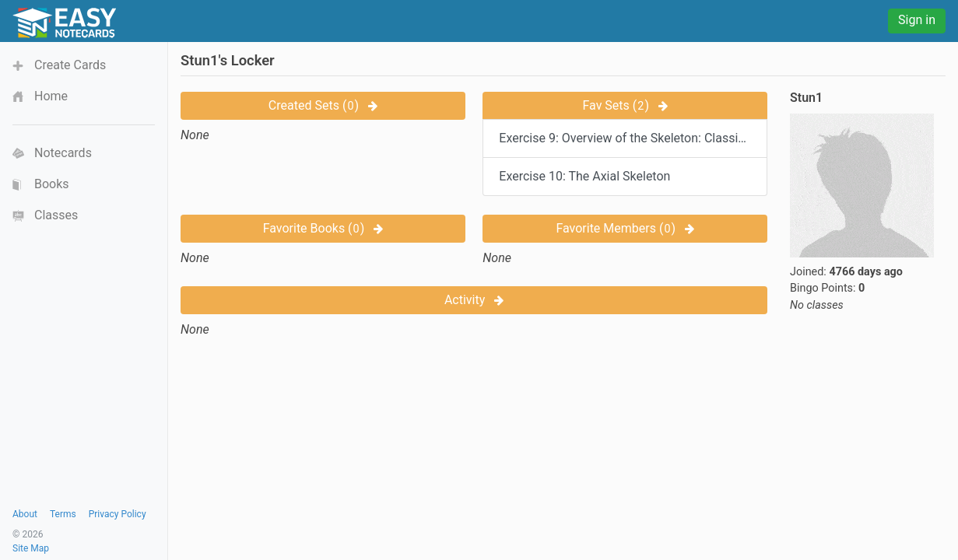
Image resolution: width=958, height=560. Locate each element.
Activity (474, 300)
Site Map (31, 548)
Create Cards (70, 65)
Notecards (63, 153)
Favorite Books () (323, 228)
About (25, 514)
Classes (56, 215)
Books (52, 184)
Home (51, 96)
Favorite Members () (625, 228)
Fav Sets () (625, 105)
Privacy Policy (118, 514)
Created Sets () (323, 105)
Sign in (917, 20)
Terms (63, 514)
